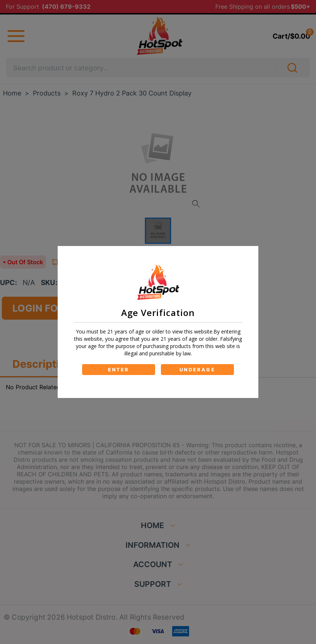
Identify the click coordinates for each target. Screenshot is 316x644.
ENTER (119, 370)
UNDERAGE (197, 370)
